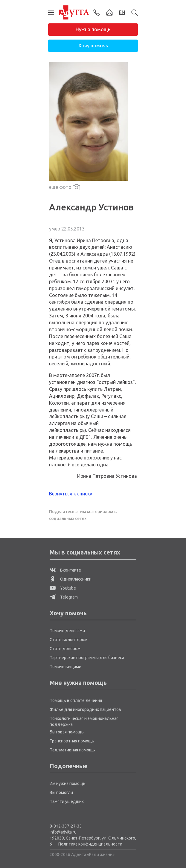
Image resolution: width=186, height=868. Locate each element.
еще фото (65, 187)
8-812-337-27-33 (66, 826)
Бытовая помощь (67, 732)
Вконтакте (65, 570)
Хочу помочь (93, 46)
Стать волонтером (68, 640)
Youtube (63, 588)
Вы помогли (61, 792)
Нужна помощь (93, 29)
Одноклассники (71, 579)
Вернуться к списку (71, 494)
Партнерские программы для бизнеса (87, 658)
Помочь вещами (65, 667)
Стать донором (65, 649)
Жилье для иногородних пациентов (85, 709)
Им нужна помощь (68, 783)
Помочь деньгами (67, 631)
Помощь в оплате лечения (76, 700)
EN (122, 12)
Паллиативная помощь (72, 750)
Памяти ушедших (67, 801)
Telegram (64, 597)
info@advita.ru (63, 832)
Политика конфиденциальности (90, 844)
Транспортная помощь (72, 741)
